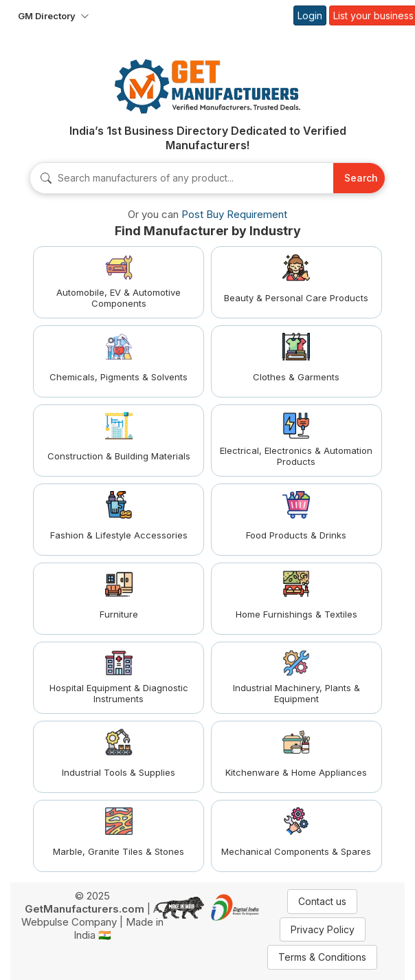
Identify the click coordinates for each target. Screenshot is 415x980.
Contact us (322, 901)
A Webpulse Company (91, 915)
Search (361, 178)
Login (310, 15)
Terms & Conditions (322, 957)
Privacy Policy (323, 929)
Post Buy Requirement (234, 214)
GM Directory (47, 16)
